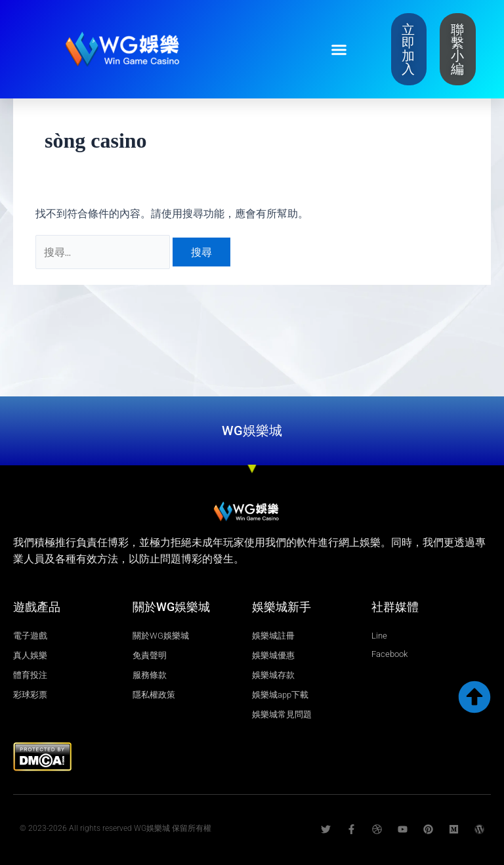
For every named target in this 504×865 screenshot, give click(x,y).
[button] (339, 49)
